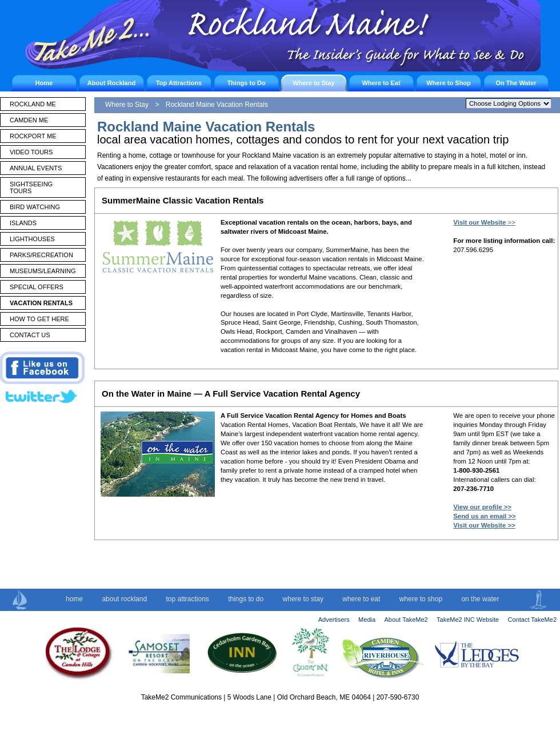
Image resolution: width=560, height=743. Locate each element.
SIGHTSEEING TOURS (31, 187)
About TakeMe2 (406, 620)
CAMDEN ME (29, 120)
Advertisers (334, 620)
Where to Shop (449, 83)
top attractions (187, 599)
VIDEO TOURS (31, 152)
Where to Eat (381, 83)
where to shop (421, 599)
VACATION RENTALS (41, 303)
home (74, 599)
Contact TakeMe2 (532, 620)
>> (484, 222)
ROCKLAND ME (33, 104)
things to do (246, 599)
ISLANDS (23, 223)
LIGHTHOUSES (32, 239)
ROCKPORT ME (33, 136)
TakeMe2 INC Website (468, 620)
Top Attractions (179, 83)
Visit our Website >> (484, 525)
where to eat (361, 599)
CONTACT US (30, 335)
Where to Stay (313, 83)
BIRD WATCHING (35, 207)
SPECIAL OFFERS (37, 287)
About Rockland (111, 83)
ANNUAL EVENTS (36, 168)
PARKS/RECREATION (41, 255)
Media (367, 620)
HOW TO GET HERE (39, 319)
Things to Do (246, 83)
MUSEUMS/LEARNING (43, 271)
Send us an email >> (485, 516)
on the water (480, 599)
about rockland (124, 599)
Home (44, 83)
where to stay (303, 599)
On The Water (516, 83)
